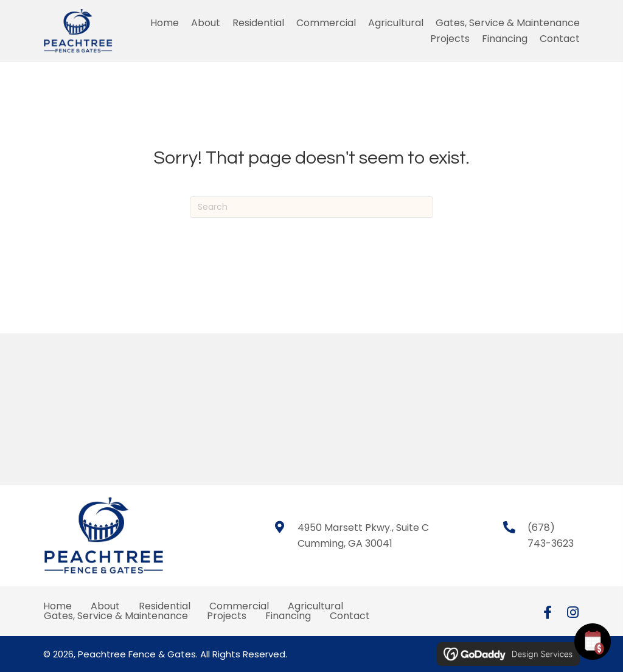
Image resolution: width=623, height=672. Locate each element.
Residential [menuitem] (165, 606)
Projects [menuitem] (227, 616)
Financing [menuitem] (288, 616)
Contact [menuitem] (350, 616)
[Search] (311, 207)
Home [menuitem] (57, 606)
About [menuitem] (105, 606)
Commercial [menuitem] (239, 606)
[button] (548, 612)
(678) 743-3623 (551, 535)
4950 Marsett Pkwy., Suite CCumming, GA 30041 (363, 535)
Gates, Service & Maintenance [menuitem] (116, 616)
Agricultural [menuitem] (315, 606)
